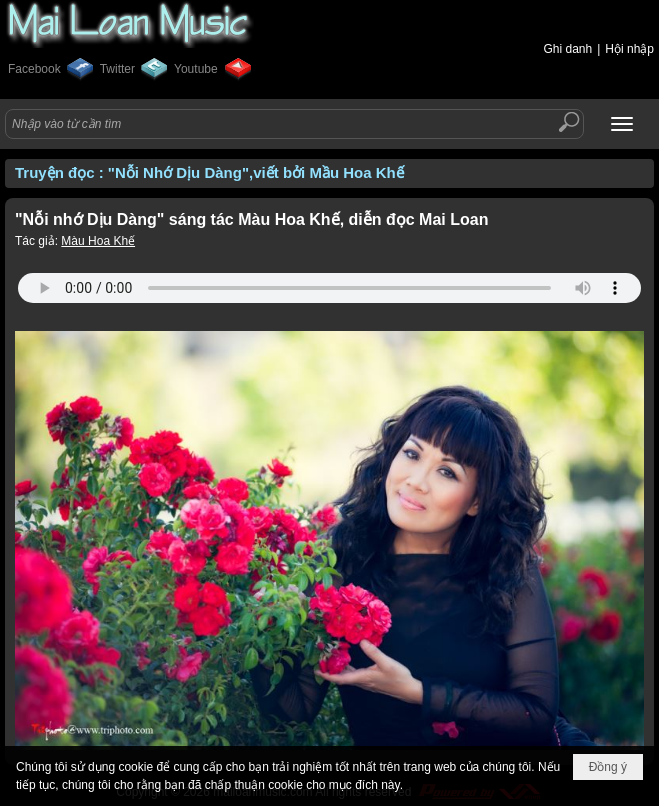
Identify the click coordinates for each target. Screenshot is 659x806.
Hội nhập (629, 49)
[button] (622, 124)
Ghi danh (567, 49)
